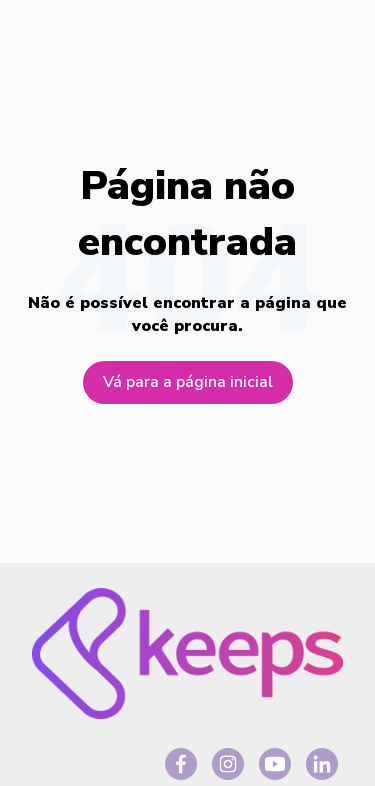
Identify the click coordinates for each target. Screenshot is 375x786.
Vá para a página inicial (188, 382)
